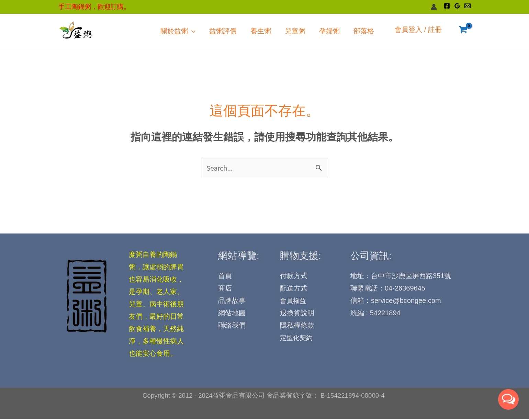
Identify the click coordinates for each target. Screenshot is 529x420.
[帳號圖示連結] (434, 7)
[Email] (468, 6)
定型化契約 (297, 339)
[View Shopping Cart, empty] (463, 30)
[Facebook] (447, 6)
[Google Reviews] (457, 6)
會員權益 (294, 302)
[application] (229, 30)
